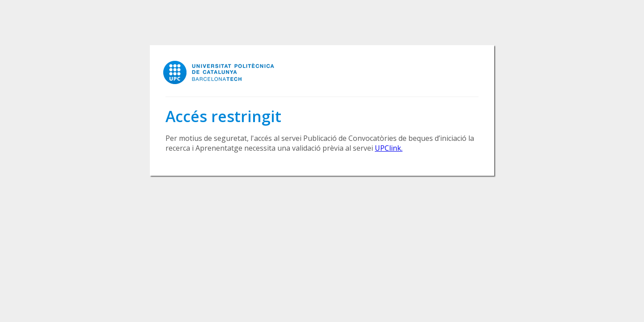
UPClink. (389, 148)
